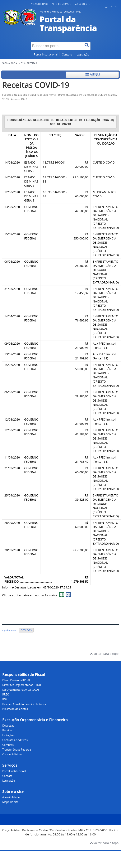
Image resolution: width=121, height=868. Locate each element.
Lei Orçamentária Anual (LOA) (21, 690)
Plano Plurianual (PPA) (16, 680)
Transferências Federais (17, 750)
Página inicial (10, 63)
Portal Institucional (46, 55)
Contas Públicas (12, 754)
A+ (107, 7)
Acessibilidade (40, 4)
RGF (5, 699)
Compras (8, 745)
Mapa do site (82, 4)
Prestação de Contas (15, 709)
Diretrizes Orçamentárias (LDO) (22, 685)
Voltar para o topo (104, 654)
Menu (92, 75)
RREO (6, 695)
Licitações (8, 735)
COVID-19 (26, 630)
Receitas (7, 730)
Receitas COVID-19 (36, 85)
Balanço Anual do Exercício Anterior (24, 704)
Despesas (8, 726)
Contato (67, 55)
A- (116, 7)
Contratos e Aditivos (15, 740)
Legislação (83, 55)
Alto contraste (61, 4)
